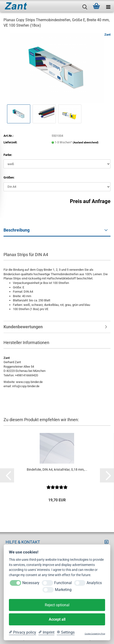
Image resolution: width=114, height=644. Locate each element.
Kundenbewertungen (23, 327)
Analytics (94, 583)
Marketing (63, 590)
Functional (63, 583)
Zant (107, 35)
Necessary (31, 583)
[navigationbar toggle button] (108, 6)
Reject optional (57, 605)
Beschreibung (17, 230)
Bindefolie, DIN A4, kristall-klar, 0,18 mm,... (57, 469)
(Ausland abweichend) (86, 143)
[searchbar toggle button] (85, 6)
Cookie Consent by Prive (95, 634)
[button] (7, 475)
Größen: (9, 177)
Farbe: (8, 155)
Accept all (57, 619)
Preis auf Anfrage (90, 201)
